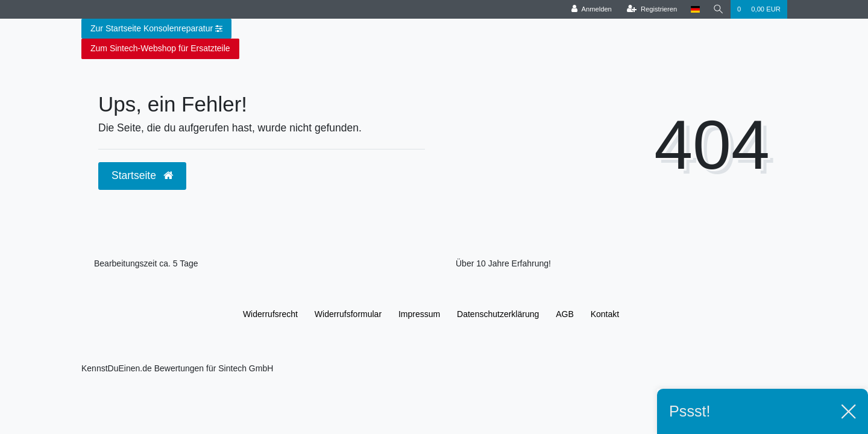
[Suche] (719, 9)
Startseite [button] (142, 175)
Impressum (419, 314)
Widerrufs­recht (270, 314)
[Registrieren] (652, 9)
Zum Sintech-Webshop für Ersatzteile (160, 48)
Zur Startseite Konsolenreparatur (156, 29)
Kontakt (605, 314)
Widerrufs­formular (348, 314)
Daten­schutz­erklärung (498, 314)
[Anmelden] (592, 9)
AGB (565, 314)
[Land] (695, 9)
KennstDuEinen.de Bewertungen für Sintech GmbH (177, 368)
